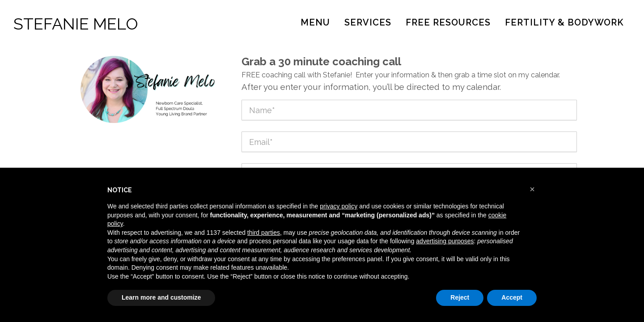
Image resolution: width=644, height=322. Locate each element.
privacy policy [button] (339, 206)
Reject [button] (460, 297)
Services (368, 22)
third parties (264, 233)
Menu (315, 22)
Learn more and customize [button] (161, 297)
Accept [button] (512, 297)
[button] (532, 189)
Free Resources (448, 22)
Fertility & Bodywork (564, 22)
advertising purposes (445, 241)
